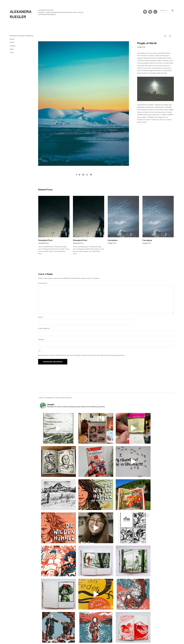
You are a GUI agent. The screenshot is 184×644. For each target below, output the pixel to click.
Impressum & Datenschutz (92, 635)
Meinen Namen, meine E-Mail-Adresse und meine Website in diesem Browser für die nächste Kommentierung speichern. (82, 355)
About (12, 42)
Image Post (141, 47)
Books (12, 39)
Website (41, 339)
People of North (147, 43)
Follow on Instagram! (107, 615)
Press (12, 52)
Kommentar (43, 283)
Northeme (90, 638)
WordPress (105, 638)
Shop (12, 49)
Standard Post (45, 240)
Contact (13, 46)
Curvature (113, 240)
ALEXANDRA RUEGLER (21, 14)
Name (41, 317)
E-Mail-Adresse (44, 328)
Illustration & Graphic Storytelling (21, 36)
